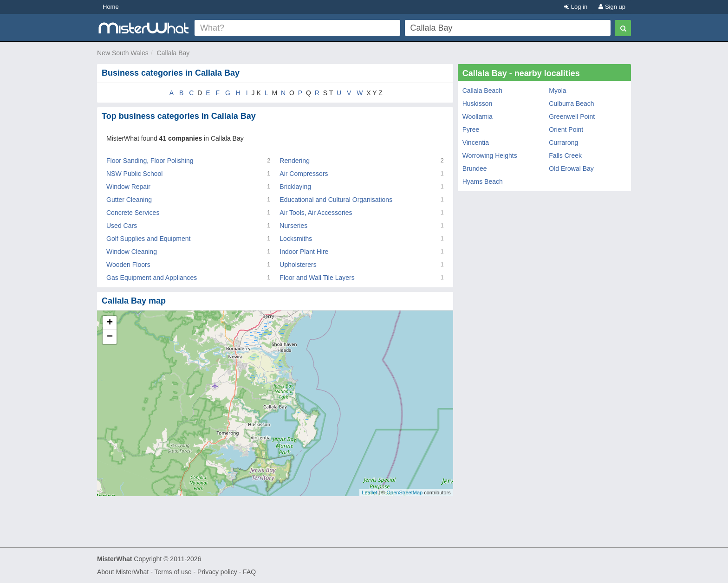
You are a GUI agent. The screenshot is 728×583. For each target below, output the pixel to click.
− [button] (110, 337)
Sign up (612, 7)
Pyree (471, 130)
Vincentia (476, 143)
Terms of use (173, 572)
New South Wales (123, 53)
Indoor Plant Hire (304, 252)
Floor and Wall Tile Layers (317, 278)
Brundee (475, 168)
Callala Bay (173, 53)
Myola (557, 91)
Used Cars (122, 226)
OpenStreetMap (404, 492)
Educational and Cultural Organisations (336, 200)
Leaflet (369, 492)
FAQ (249, 572)
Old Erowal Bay (571, 168)
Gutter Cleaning (129, 200)
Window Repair (128, 187)
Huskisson (478, 104)
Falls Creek (565, 155)
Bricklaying (295, 187)
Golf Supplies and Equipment (148, 239)
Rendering (295, 161)
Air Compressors (304, 174)
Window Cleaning (132, 252)
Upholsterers (298, 265)
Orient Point (566, 130)
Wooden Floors (128, 265)
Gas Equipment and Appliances (152, 278)
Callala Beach (482, 91)
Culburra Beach (571, 104)
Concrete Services (133, 213)
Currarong (563, 143)
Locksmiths (296, 239)
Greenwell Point (572, 117)
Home (111, 7)
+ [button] (110, 323)
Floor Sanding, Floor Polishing (150, 161)
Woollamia (478, 117)
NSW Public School (134, 174)
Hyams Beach (483, 181)
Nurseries (293, 226)
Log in (576, 7)
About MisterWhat (123, 572)
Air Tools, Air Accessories (316, 213)
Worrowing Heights (490, 155)
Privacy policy (217, 572)
